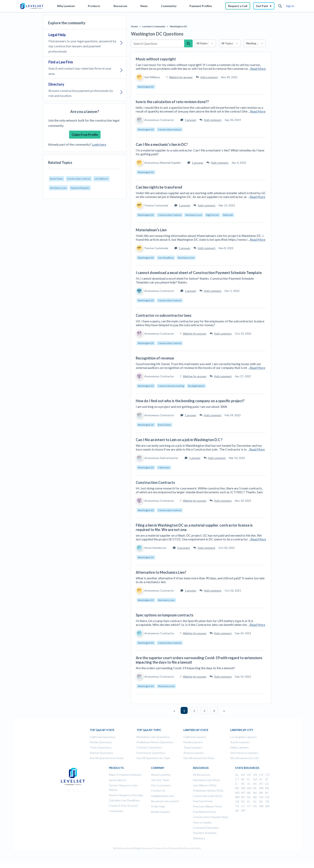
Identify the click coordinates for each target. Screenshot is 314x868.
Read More (258, 69)
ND (255, 797)
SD (261, 802)
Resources (120, 6)
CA (261, 775)
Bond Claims (57, 179)
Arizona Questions (101, 753)
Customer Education (206, 828)
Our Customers (161, 785)
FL (249, 779)
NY (243, 797)
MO (238, 793)
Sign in (290, 6)
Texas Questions (101, 747)
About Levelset (161, 775)
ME (237, 788)
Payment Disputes (80, 188)
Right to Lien (212, 215)
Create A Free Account (123, 806)
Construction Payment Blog (210, 817)
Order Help (158, 806)
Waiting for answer (180, 77)
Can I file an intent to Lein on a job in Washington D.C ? (179, 440)
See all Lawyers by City (245, 758)
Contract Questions (149, 747)
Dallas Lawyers (240, 747)
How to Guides (202, 822)
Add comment (207, 77)
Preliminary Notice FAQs (208, 790)
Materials (228, 215)
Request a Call (238, 6)
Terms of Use (161, 848)
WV (268, 806)
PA (243, 802)
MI (255, 788)
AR (255, 775)
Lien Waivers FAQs (205, 785)
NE (249, 793)
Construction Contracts (155, 482)
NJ (267, 793)
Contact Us (158, 790)
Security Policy (193, 848)
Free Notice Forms (204, 812)
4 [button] (214, 711)
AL (237, 775)
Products (94, 6)
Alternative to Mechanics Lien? (161, 572)
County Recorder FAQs (208, 796)
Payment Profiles (201, 6)
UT (243, 806)
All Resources (202, 775)
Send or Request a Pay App (126, 795)
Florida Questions (101, 742)
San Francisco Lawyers (244, 753)
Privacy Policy (177, 848)
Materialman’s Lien (151, 230)
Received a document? (165, 801)
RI (249, 802)
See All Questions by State (107, 758)
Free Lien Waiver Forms (207, 806)
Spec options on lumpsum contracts (165, 615)
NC (249, 797)
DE (243, 779)
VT (249, 806)
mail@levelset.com (163, 796)
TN (267, 802)
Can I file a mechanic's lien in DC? (162, 144)
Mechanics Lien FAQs (206, 780)
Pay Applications (196, 386)
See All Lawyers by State (199, 758)
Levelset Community (154, 26)
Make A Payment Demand (125, 775)
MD (243, 788)
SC (255, 802)
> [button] (224, 711)
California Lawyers (195, 737)
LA (267, 784)
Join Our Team (160, 780)
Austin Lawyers (240, 742)
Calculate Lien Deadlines (124, 800)
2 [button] (194, 711)
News (144, 6)
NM (237, 797)
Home (134, 26)
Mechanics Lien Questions (153, 737)
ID (267, 779)
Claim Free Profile (85, 135)
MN (261, 788)
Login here (99, 144)
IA (249, 784)
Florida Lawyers (193, 742)
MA (249, 788)
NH (261, 793)
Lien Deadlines (166, 258)
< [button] (174, 711)
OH (261, 797)
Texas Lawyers (193, 747)
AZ (249, 775)
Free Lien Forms (203, 801)
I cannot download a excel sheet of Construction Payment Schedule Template (199, 273)
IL (236, 784)
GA (255, 779)
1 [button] (184, 711)
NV (255, 793)
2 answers (181, 548)
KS (255, 784)
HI (261, 779)
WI (237, 811)
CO (267, 775)
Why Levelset (66, 6)
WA (261, 806)
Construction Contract (79, 179)
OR (237, 802)
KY (261, 784)
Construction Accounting (171, 386)
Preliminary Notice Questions (155, 742)
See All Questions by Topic (153, 758)
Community (169, 6)
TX (237, 806)
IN (243, 784)
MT (243, 793)
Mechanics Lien (58, 188)
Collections (164, 468)
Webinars (199, 838)
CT (237, 779)
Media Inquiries (161, 812)
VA (255, 806)
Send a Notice (118, 780)
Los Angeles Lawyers (244, 737)
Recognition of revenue (155, 358)
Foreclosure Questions (151, 753)
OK (267, 797)
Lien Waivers (101, 179)
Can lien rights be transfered (159, 187)
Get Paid (264, 6)
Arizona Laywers (194, 753)
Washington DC (179, 26)
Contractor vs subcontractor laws (164, 315)
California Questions (103, 737)
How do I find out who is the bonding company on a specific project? (190, 401)
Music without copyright (156, 59)
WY (243, 811)
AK (243, 775)
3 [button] (204, 711)
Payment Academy (205, 833)
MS (267, 788)
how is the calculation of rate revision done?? (172, 102)
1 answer (188, 120)
